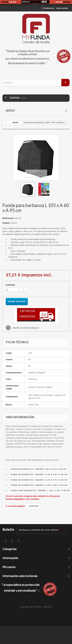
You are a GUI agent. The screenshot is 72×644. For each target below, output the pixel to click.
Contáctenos (49, 8)
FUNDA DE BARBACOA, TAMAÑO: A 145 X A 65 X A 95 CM (39, 485)
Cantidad (10, 285)
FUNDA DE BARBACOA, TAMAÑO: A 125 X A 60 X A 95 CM (39, 475)
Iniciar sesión (62, 8)
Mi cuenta (9, 567)
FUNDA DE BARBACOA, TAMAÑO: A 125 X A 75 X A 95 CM (39, 480)
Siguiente (54, 190)
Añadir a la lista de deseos (25, 328)
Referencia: (8, 218)
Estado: (6, 223)
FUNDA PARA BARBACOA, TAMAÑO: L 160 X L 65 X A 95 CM (40, 491)
